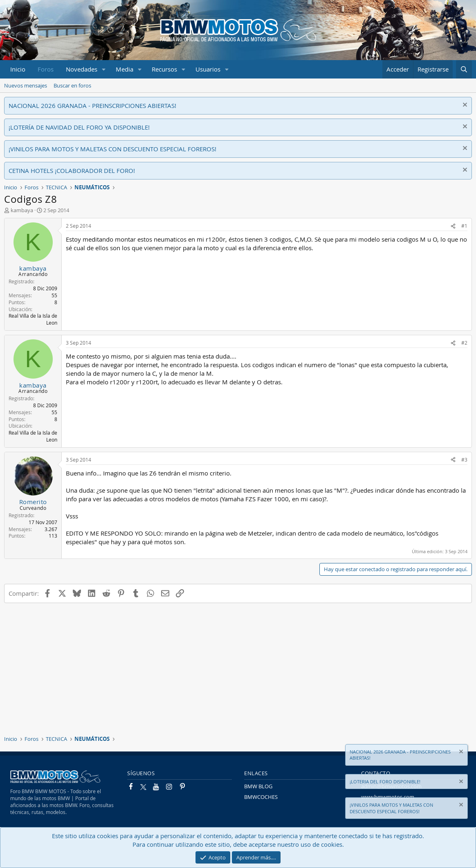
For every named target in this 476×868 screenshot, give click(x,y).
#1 (464, 226)
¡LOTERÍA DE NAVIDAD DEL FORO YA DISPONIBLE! (79, 127)
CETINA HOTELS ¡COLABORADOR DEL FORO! (72, 170)
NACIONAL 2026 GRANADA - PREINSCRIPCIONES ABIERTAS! (92, 105)
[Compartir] (453, 226)
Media (125, 69)
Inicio (18, 69)
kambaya (22, 210)
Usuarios (208, 69)
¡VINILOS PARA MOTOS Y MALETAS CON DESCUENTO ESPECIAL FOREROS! (112, 149)
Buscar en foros (72, 85)
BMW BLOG (258, 786)
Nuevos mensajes (26, 85)
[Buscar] (464, 69)
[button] (104, 69)
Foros (46, 69)
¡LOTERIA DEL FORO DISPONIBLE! (385, 782)
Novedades (82, 69)
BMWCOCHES (261, 797)
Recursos (164, 69)
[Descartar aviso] (464, 106)
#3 (464, 460)
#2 (464, 343)
